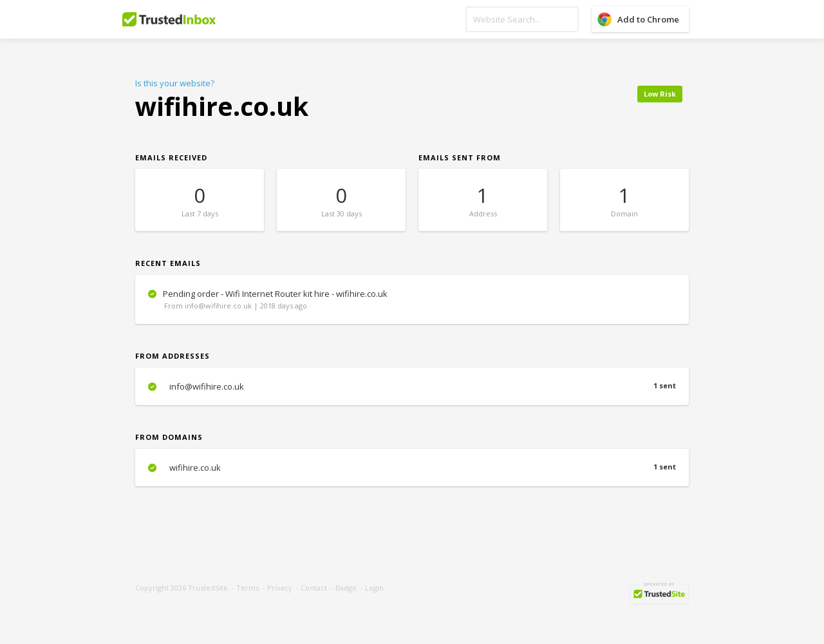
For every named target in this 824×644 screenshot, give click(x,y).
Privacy (280, 588)
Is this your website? (175, 83)
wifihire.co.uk (412, 468)
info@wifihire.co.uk (412, 386)
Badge (346, 588)
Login (374, 588)
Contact (314, 588)
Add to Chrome (648, 19)
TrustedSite (208, 588)
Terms (248, 588)
